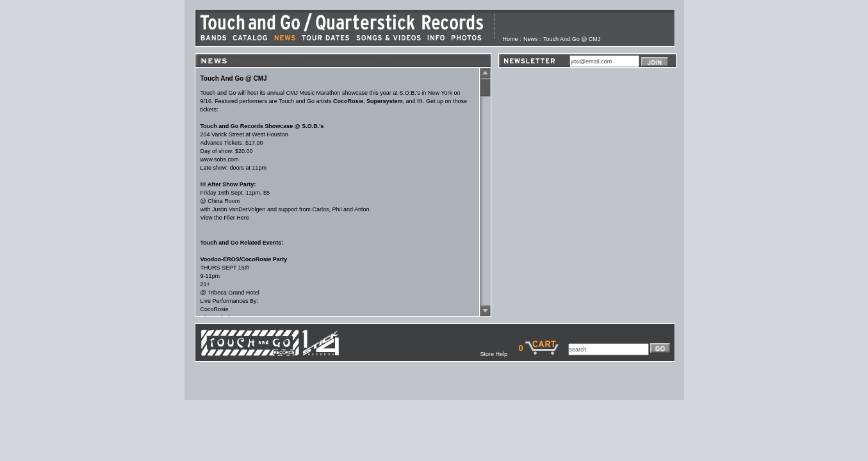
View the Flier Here (225, 218)
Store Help (499, 354)
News (531, 39)
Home (511, 39)
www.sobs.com (220, 159)
